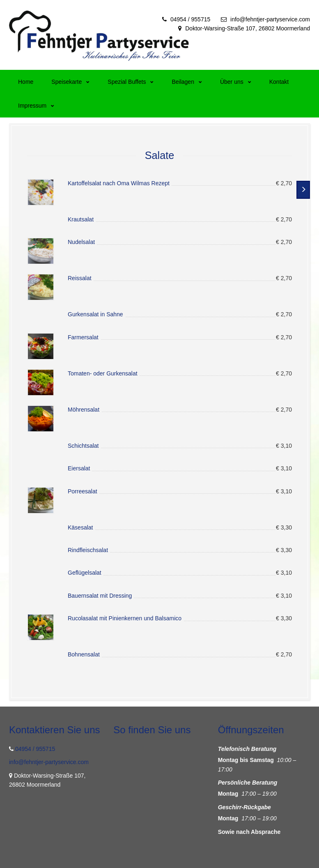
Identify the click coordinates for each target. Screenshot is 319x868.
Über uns (236, 82)
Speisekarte (70, 82)
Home (26, 82)
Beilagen (187, 82)
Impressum (36, 106)
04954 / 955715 (190, 19)
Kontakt (279, 82)
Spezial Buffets (131, 82)
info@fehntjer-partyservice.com (270, 19)
